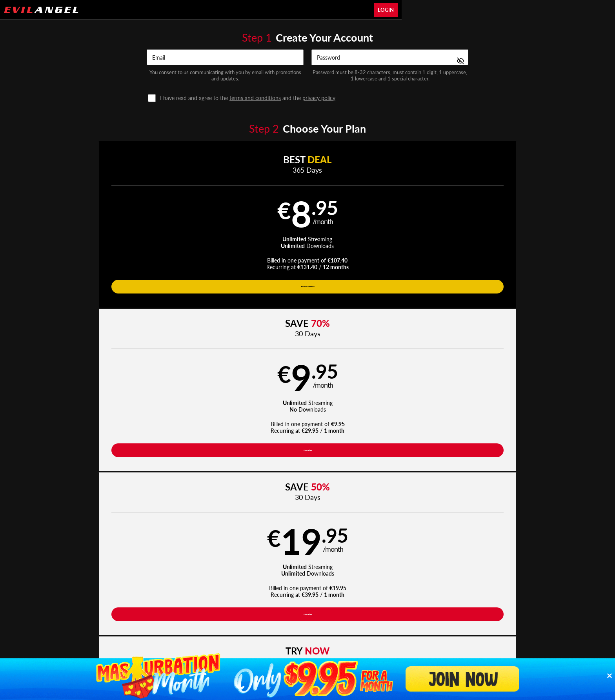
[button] (124, 228)
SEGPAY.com (363, 601)
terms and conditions (255, 98)
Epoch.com (169, 601)
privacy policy (319, 98)
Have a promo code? (506, 322)
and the (248, 98)
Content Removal (463, 601)
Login (386, 10)
